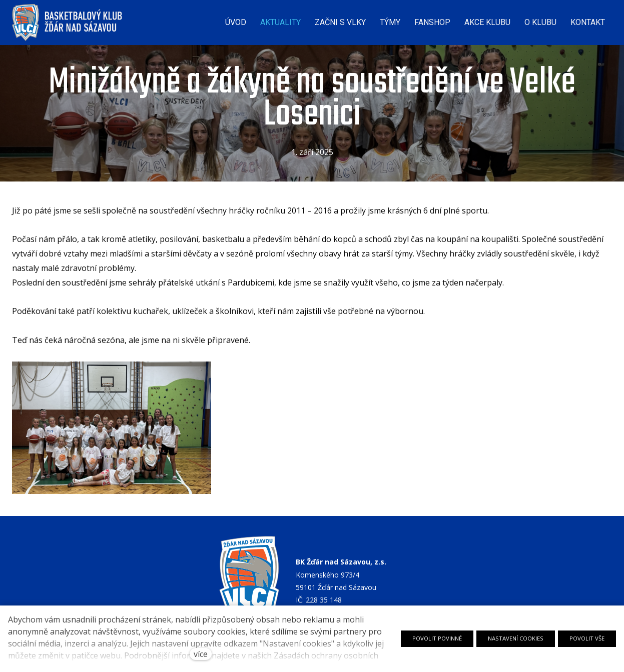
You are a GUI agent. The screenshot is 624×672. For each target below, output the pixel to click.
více (201, 654)
